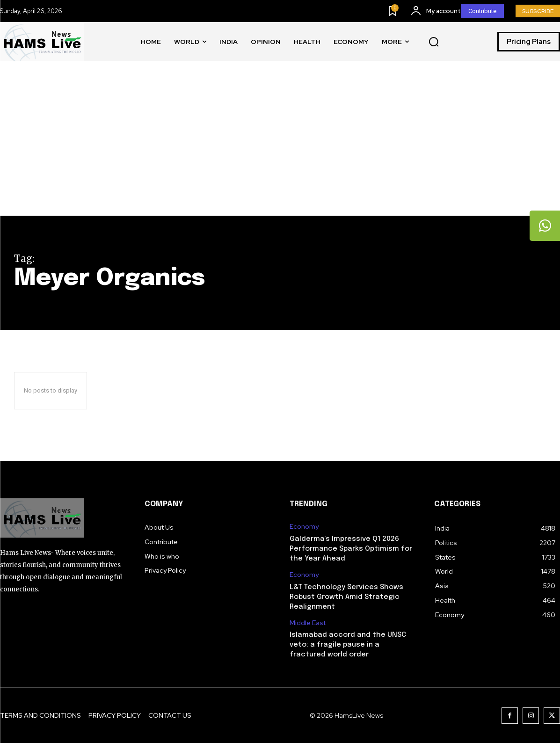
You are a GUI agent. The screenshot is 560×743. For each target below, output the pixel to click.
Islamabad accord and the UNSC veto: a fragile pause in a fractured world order (348, 645)
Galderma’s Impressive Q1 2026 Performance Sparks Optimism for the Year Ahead (351, 549)
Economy (304, 527)
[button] (434, 42)
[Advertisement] (280, 146)
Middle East (308, 623)
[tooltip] (544, 227)
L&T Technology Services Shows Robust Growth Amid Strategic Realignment (346, 597)
